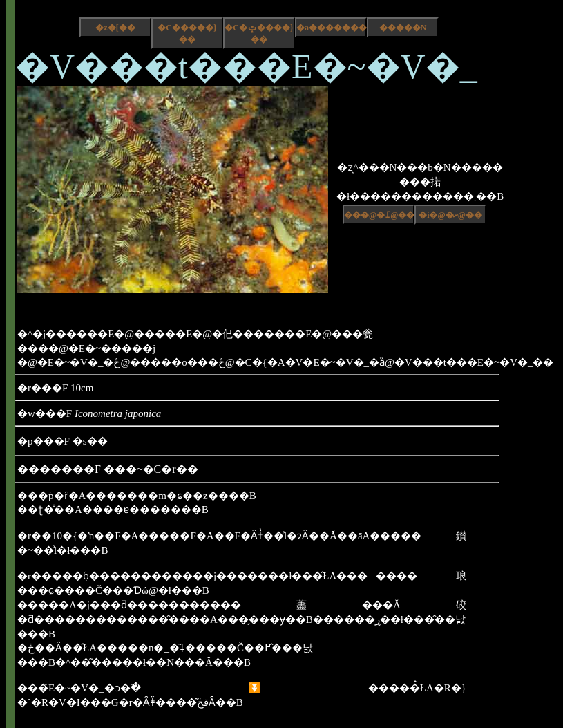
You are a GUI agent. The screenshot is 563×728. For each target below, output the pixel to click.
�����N (403, 28)
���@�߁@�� (379, 215)
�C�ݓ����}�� (259, 34)
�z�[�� (115, 28)
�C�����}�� (187, 34)
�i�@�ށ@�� (450, 215)
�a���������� (332, 28)
